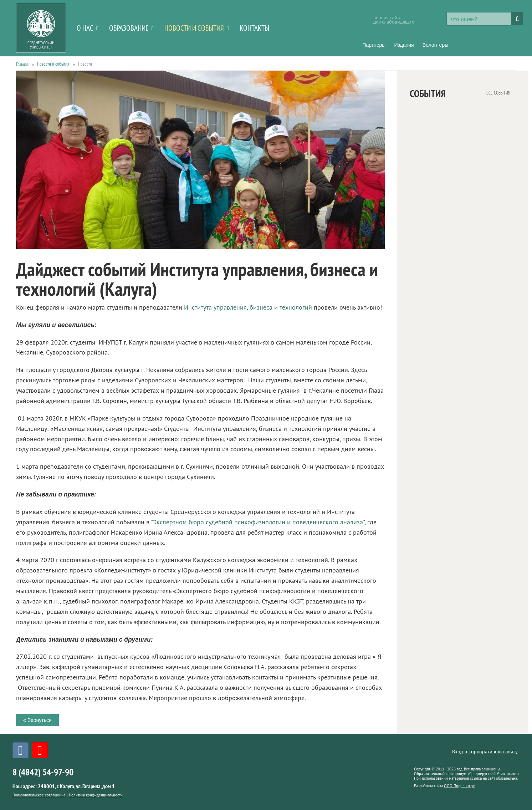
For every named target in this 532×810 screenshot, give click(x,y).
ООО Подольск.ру (459, 786)
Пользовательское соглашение (39, 795)
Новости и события (194, 28)
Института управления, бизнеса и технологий (248, 307)
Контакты (254, 28)
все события (498, 93)
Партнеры (374, 45)
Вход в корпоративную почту (485, 752)
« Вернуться (37, 720)
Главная (22, 64)
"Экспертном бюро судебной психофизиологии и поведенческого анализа (257, 522)
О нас (85, 28)
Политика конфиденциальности (96, 795)
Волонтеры (436, 45)
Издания (404, 45)
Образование (129, 28)
